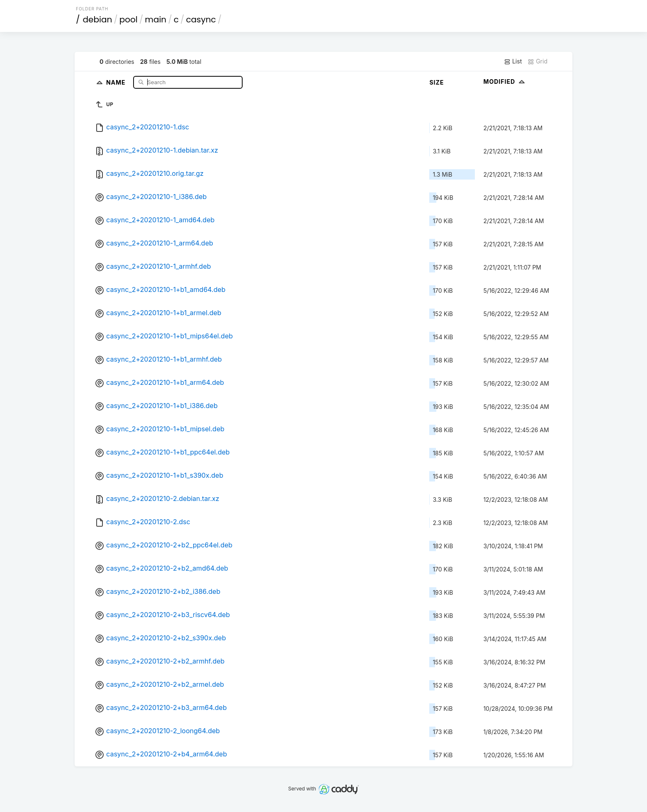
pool (129, 19)
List (513, 61)
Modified (505, 81)
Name (117, 82)
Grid (538, 61)
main (156, 19)
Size (437, 82)
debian (98, 19)
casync (201, 19)
